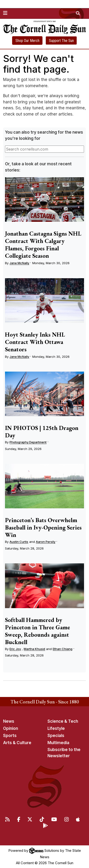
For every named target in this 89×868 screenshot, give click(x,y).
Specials (56, 736)
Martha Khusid (34, 649)
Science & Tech (63, 721)
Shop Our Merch (27, 41)
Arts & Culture (17, 743)
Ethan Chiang (63, 649)
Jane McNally (19, 263)
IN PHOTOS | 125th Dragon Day (42, 431)
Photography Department (28, 442)
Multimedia (58, 743)
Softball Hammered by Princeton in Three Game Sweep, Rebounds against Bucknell (37, 631)
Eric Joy (15, 649)
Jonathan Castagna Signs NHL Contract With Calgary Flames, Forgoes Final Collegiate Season (43, 245)
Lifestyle (56, 728)
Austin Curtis (19, 542)
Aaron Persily (46, 542)
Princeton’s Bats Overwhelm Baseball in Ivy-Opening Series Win (43, 527)
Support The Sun (61, 41)
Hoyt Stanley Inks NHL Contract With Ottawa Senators (35, 342)
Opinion (11, 728)
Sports (10, 736)
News (9, 721)
